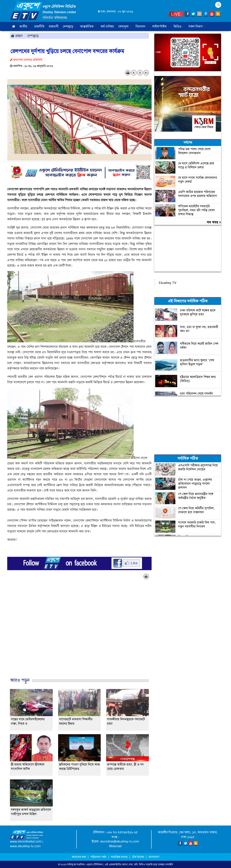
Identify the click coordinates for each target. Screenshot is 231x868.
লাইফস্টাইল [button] (161, 26)
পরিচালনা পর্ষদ (98, 857)
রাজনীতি (39, 26)
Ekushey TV (168, 283)
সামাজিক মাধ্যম (119, 857)
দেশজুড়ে (33, 36)
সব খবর (214, 222)
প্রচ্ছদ (17, 36)
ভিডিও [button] (179, 26)
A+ (146, 73)
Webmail (115, 846)
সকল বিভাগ (197, 26)
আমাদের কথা (79, 857)
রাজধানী (54, 26)
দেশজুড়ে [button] (69, 26)
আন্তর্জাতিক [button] (88, 26)
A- (134, 73)
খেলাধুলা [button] (125, 26)
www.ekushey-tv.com (25, 846)
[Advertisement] (79, 632)
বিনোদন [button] (142, 26)
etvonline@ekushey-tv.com (120, 841)
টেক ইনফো (139, 857)
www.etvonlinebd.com (26, 841)
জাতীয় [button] (25, 26)
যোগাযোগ (154, 857)
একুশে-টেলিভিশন (94, 864)
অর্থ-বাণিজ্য (107, 26)
